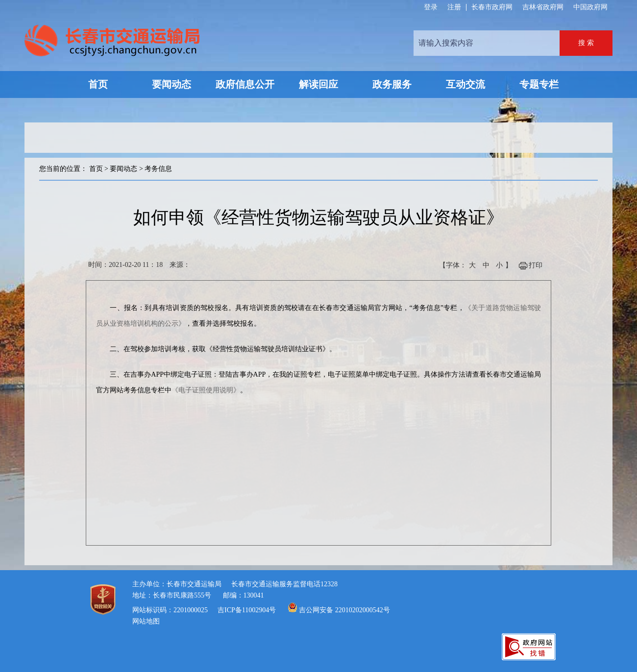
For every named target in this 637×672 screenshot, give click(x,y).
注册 (454, 7)
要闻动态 (123, 169)
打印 (536, 265)
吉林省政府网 (543, 7)
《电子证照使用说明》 (206, 390)
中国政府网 (590, 7)
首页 (96, 169)
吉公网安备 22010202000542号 (344, 610)
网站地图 (146, 621)
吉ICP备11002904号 (247, 610)
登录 (431, 7)
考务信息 (158, 169)
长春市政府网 (492, 7)
